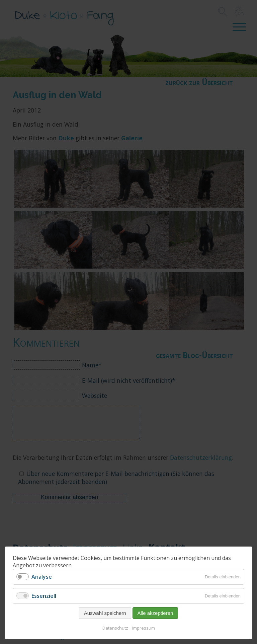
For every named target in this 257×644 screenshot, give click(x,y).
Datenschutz (115, 628)
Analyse (42, 577)
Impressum (144, 628)
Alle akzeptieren (155, 613)
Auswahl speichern (105, 613)
